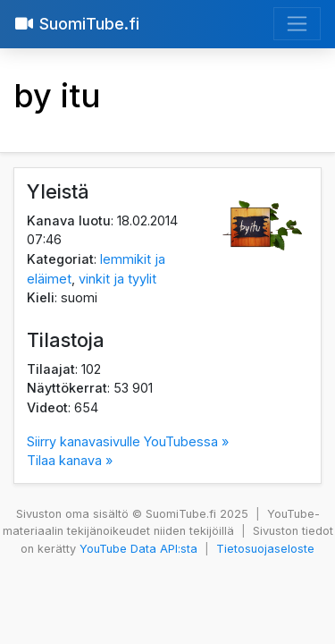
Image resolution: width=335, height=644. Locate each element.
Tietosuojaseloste (265, 549)
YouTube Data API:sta (138, 549)
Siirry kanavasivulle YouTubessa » (128, 441)
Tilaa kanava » (70, 460)
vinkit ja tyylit (117, 279)
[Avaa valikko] (297, 24)
